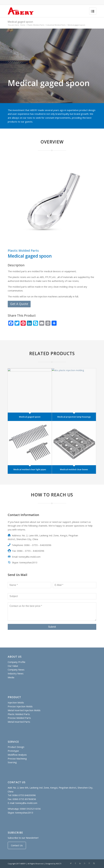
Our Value (13, 666)
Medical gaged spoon (20, 22)
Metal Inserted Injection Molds (24, 710)
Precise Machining (17, 759)
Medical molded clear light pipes (30, 469)
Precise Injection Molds (20, 706)
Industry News (16, 673)
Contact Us (17, 845)
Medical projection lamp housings (74, 417)
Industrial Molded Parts (56, 25)
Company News (16, 670)
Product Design (16, 747)
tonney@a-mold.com (26, 803)
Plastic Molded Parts (36, 25)
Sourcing (12, 762)
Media (11, 677)
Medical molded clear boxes (74, 469)
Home (23, 25)
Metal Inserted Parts (19, 722)
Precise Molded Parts (19, 718)
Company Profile (17, 662)
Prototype (13, 751)
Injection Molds (16, 702)
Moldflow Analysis (17, 755)
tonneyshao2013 (24, 813)
